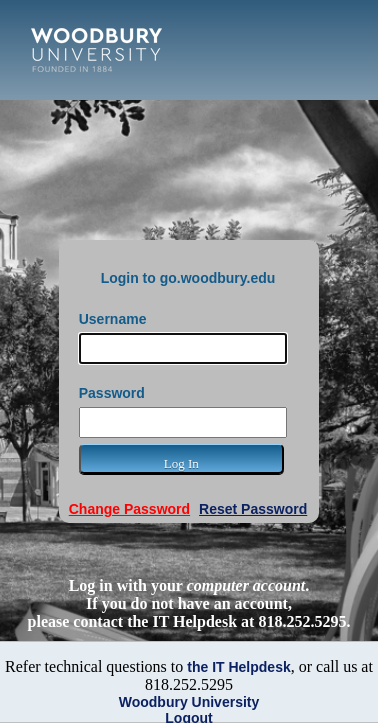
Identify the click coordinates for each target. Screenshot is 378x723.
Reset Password (253, 509)
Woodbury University (189, 702)
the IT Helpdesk (238, 667)
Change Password (129, 509)
